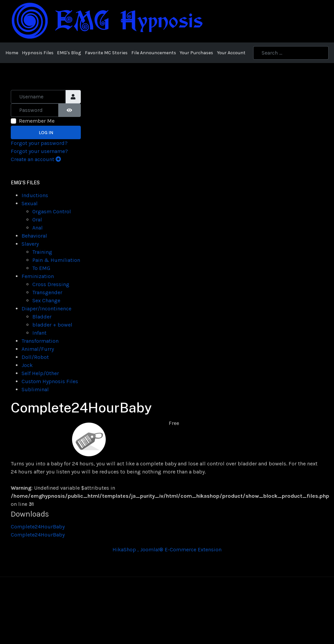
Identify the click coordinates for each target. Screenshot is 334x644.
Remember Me (37, 121)
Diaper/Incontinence (46, 309)
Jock (27, 365)
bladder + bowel (52, 325)
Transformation (40, 341)
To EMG (41, 268)
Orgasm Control (52, 211)
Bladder (42, 317)
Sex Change (46, 300)
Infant (39, 333)
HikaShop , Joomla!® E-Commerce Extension (167, 549)
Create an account (36, 159)
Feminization (38, 276)
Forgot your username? (39, 151)
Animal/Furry (38, 349)
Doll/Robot (35, 357)
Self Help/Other (40, 373)
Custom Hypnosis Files (50, 381)
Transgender (47, 292)
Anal (38, 228)
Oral (37, 220)
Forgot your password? (39, 143)
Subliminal (35, 389)
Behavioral (34, 236)
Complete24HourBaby (38, 527)
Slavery (30, 244)
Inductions (35, 195)
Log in (46, 133)
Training (42, 252)
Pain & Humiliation (56, 260)
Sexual (30, 203)
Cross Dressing (51, 284)
